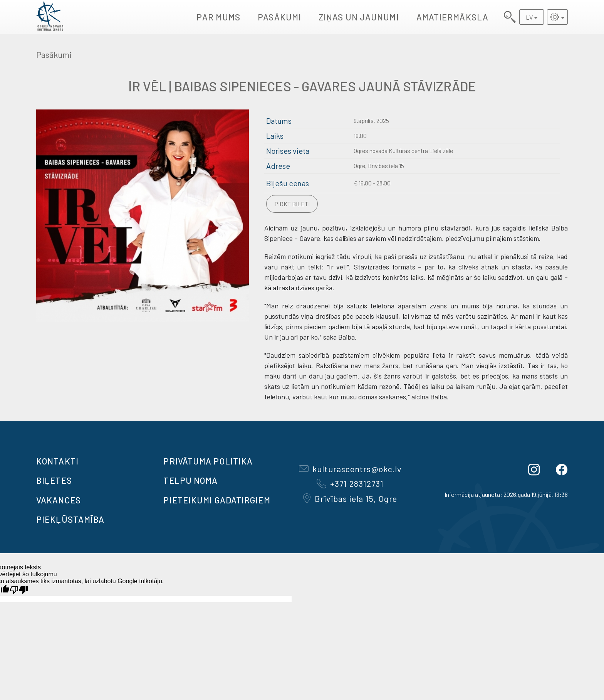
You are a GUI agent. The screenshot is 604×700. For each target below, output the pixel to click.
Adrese (278, 166)
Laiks (275, 136)
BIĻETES (54, 480)
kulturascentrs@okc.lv (350, 469)
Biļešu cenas (288, 183)
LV (529, 17)
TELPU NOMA (190, 480)
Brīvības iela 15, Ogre (350, 498)
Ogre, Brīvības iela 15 (379, 166)
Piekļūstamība (70, 519)
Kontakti (57, 461)
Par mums (218, 17)
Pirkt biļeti (292, 204)
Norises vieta (288, 151)
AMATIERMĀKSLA (452, 17)
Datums (279, 121)
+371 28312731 (350, 483)
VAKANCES (59, 500)
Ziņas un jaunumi (359, 17)
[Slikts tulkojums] (19, 590)
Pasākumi (279, 17)
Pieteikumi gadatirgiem (217, 500)
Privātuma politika (208, 461)
